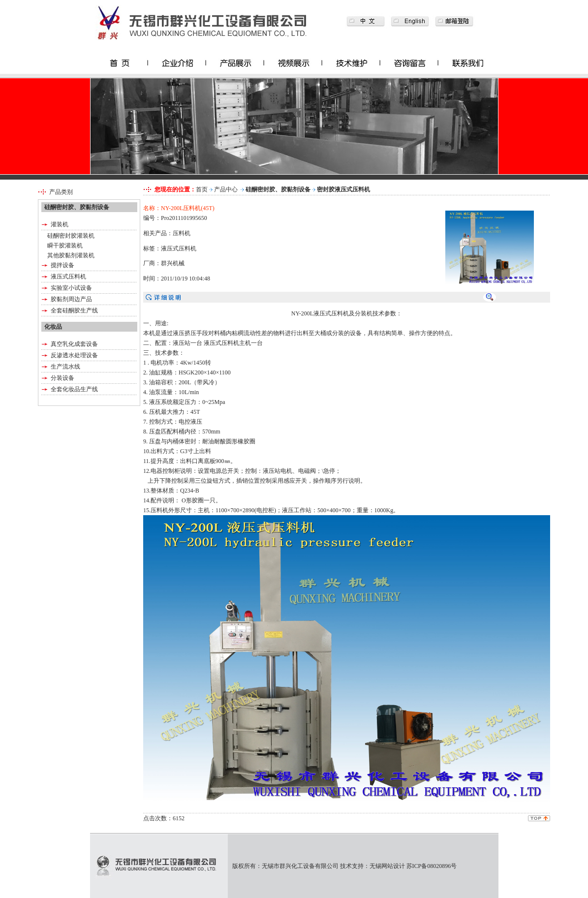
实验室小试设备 (71, 288)
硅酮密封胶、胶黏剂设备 (278, 189)
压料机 (182, 233)
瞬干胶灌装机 (65, 246)
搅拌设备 (62, 265)
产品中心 (226, 189)
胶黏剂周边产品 (71, 299)
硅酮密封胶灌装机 (71, 236)
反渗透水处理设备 (74, 355)
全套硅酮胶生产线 (74, 310)
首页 (202, 189)
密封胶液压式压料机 (343, 189)
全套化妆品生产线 (74, 389)
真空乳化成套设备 (74, 344)
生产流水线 (65, 367)
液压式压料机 (68, 277)
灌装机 (60, 224)
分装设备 (62, 378)
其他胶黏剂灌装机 (71, 255)
